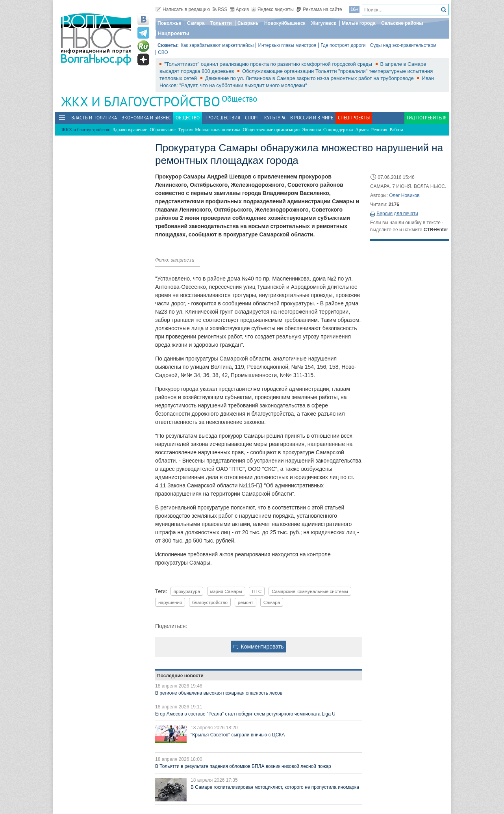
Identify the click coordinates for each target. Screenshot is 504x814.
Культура (275, 118)
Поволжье (169, 23)
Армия (362, 130)
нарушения (170, 602)
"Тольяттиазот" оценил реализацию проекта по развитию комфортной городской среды (269, 64)
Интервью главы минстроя (287, 45)
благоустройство (210, 602)
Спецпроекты (354, 118)
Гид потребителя (427, 118)
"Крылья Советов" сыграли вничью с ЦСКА (238, 735)
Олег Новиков (404, 195)
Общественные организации (271, 130)
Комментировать (259, 647)
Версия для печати (397, 214)
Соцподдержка (338, 130)
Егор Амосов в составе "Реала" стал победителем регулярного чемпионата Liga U (245, 714)
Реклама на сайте (319, 9)
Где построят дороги (343, 45)
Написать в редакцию (183, 9)
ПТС (257, 591)
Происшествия (222, 118)
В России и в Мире (312, 118)
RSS (220, 9)
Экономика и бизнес (146, 118)
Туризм (185, 130)
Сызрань (248, 23)
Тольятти (221, 23)
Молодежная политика (218, 130)
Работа (397, 130)
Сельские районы (402, 23)
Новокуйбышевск (285, 23)
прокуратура (187, 591)
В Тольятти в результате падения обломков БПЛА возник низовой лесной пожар (243, 766)
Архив (240, 9)
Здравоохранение (130, 130)
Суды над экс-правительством (403, 45)
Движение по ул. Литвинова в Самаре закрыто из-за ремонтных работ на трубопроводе (310, 78)
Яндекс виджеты (273, 9)
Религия (379, 130)
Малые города (359, 23)
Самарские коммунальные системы (310, 591)
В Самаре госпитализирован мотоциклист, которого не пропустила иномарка (275, 787)
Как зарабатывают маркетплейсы (217, 45)
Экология (311, 130)
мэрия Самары (226, 591)
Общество (239, 99)
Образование (163, 130)
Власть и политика (94, 118)
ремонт (246, 602)
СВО (163, 52)
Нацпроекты (174, 33)
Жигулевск (324, 23)
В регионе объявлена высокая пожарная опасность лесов (219, 693)
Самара (196, 23)
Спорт (252, 118)
